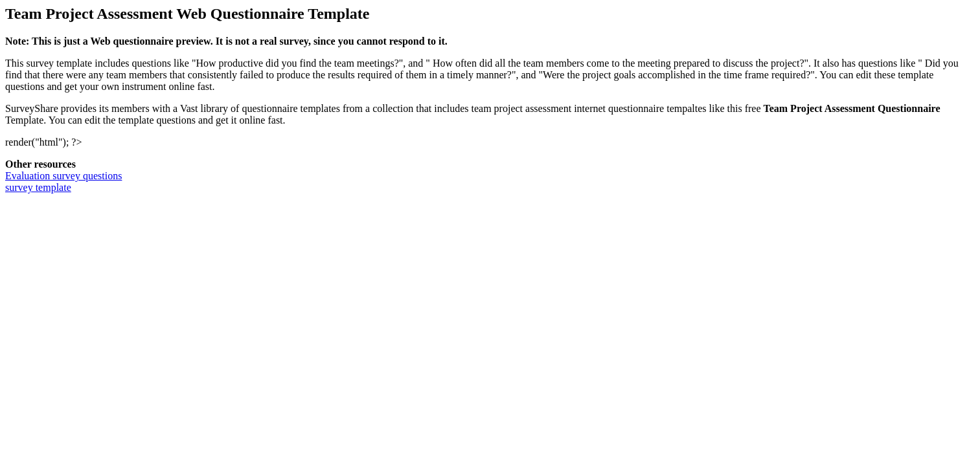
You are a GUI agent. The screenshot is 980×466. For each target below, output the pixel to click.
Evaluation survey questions (63, 176)
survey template (38, 187)
